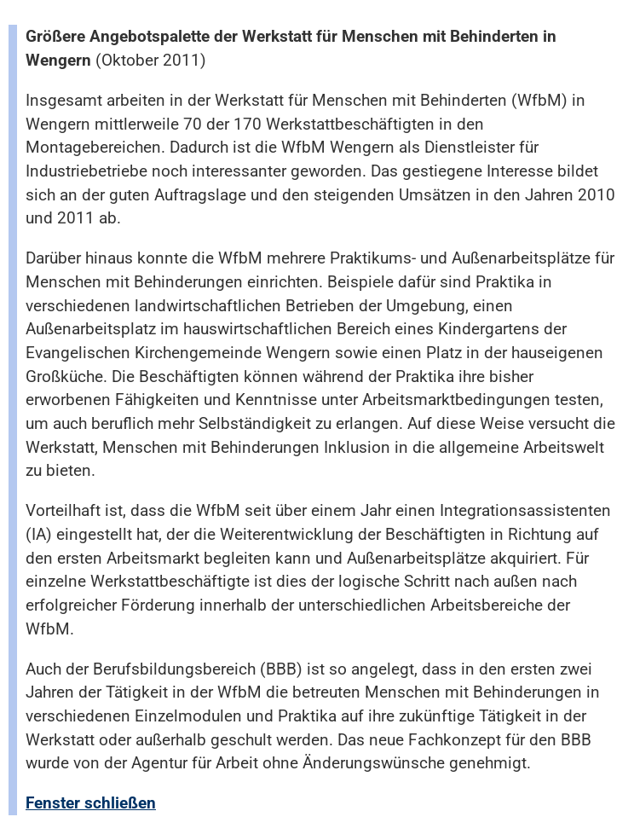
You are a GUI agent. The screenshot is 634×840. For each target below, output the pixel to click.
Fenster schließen (91, 803)
